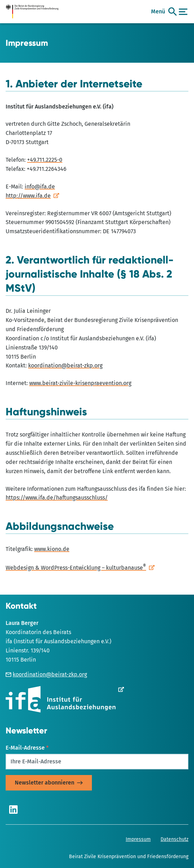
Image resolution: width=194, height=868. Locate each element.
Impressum (138, 839)
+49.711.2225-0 (45, 160)
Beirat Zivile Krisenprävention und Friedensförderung (129, 857)
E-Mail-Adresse (27, 748)
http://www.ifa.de (28, 196)
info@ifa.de (40, 187)
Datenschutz (174, 839)
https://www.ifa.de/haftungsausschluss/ (57, 498)
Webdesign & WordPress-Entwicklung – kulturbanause (76, 568)
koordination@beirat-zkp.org (65, 365)
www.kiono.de (52, 549)
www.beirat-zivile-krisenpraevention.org (80, 383)
